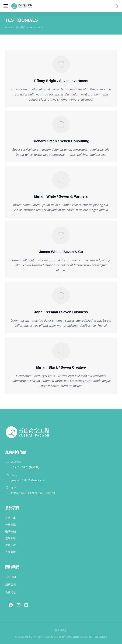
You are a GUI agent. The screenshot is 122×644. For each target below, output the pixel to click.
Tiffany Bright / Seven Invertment (61, 81)
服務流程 (11, 584)
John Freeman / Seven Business (61, 312)
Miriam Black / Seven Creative (61, 367)
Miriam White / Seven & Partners (61, 196)
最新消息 (11, 592)
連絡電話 (16, 462)
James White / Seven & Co (61, 252)
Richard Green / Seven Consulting (61, 141)
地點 (13, 488)
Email (14, 475)
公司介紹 (11, 577)
